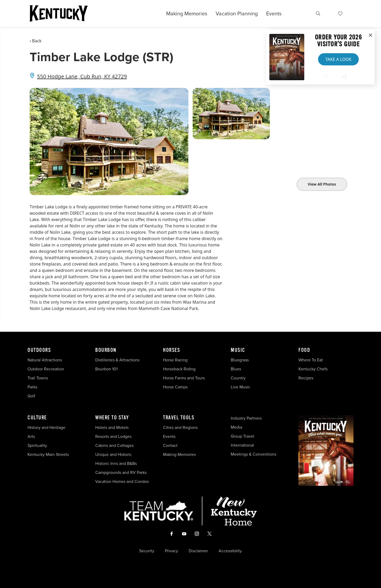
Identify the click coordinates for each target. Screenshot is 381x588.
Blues (236, 369)
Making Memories (187, 14)
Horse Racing (175, 360)
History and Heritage (47, 427)
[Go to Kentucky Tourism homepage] (59, 14)
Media (236, 427)
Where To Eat (311, 360)
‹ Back (36, 41)
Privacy (171, 551)
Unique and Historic (114, 454)
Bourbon (106, 350)
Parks (32, 387)
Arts (31, 436)
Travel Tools (179, 418)
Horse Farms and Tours (184, 378)
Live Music (241, 387)
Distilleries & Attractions (117, 360)
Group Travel (242, 436)
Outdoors (39, 350)
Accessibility (230, 551)
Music (238, 350)
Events (274, 14)
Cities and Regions (180, 427)
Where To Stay (112, 418)
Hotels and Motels (112, 427)
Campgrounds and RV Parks (121, 472)
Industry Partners (246, 418)
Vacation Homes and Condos (122, 481)
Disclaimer (198, 551)
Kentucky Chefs (313, 369)
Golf (31, 396)
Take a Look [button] (338, 59)
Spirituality (38, 445)
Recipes (306, 378)
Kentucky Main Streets (48, 454)
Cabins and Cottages (114, 445)
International (242, 445)
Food (304, 350)
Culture (37, 418)
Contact (170, 445)
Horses (171, 350)
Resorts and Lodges (113, 436)
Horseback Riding (179, 369)
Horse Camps (175, 387)
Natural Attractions (45, 360)
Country (238, 378)
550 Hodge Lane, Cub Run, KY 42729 (82, 76)
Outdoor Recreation (46, 369)
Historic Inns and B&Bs (116, 463)
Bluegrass (240, 360)
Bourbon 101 (106, 369)
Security (147, 551)
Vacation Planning (237, 14)
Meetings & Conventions (253, 454)
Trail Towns (38, 378)
